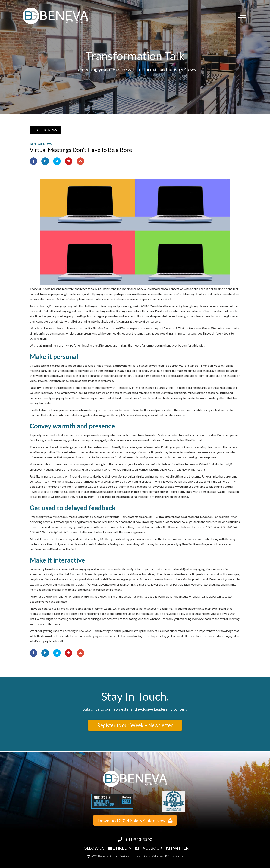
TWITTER (177, 848)
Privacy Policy (174, 856)
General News (41, 144)
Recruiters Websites (150, 856)
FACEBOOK (149, 848)
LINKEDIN (120, 848)
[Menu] (243, 16)
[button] (46, 130)
